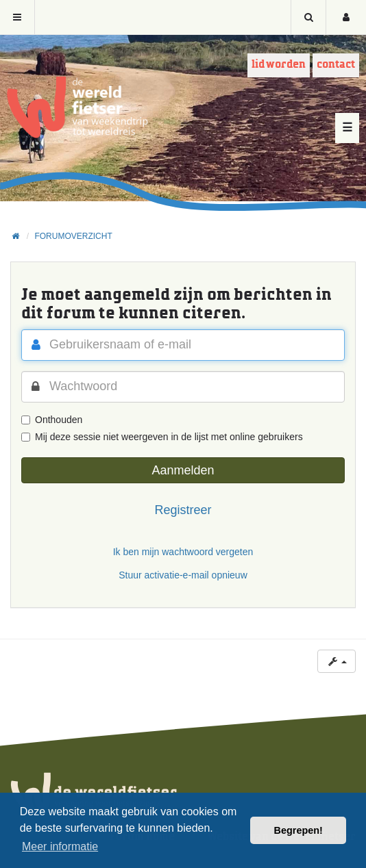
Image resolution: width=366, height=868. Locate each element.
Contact (336, 65)
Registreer (183, 510)
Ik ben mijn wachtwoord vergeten (183, 552)
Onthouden (52, 420)
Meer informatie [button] (60, 846)
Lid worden (279, 65)
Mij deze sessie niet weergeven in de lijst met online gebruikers (162, 437)
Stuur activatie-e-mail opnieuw (183, 575)
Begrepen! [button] (298, 830)
